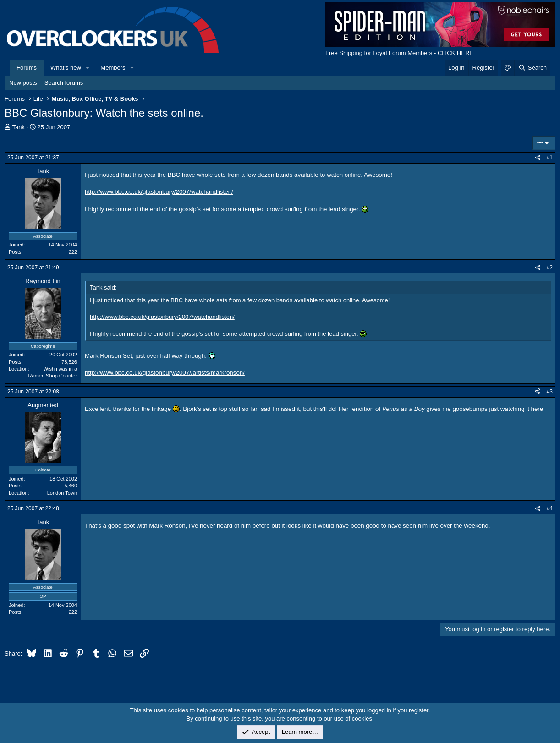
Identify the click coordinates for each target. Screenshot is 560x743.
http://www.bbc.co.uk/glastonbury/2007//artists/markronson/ (165, 373)
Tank (19, 127)
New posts (23, 83)
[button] (88, 68)
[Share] (538, 158)
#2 (550, 268)
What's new (66, 68)
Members (113, 68)
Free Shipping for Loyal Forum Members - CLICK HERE (399, 53)
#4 (550, 508)
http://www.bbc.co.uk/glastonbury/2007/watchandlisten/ (159, 192)
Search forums (64, 83)
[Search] (532, 68)
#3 (550, 392)
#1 (550, 158)
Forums (27, 68)
